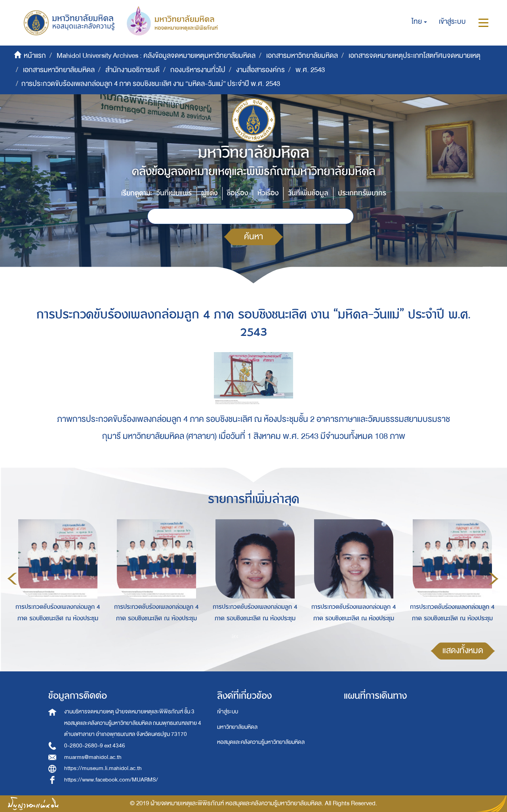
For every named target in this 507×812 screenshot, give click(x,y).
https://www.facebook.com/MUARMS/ (111, 780)
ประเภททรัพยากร (362, 193)
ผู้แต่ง (209, 193)
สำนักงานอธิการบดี (132, 70)
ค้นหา (253, 237)
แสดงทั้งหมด (463, 651)
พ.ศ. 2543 (310, 70)
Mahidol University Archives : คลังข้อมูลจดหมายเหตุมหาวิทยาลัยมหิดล (156, 56)
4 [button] (271, 636)
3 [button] (259, 636)
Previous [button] (12, 579)
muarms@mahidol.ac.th (93, 757)
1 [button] (235, 636)
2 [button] (247, 636)
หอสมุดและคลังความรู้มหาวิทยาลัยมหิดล (261, 742)
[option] (56, 577)
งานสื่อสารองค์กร (260, 70)
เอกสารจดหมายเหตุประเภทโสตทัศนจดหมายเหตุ (415, 56)
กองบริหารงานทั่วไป (198, 70)
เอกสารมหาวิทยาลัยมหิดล (302, 56)
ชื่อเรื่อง (237, 193)
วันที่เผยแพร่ (174, 193)
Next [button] (494, 579)
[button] (419, 22)
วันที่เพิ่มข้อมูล (308, 193)
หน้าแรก (35, 56)
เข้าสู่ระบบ (228, 712)
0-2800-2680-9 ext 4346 (95, 746)
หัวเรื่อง (268, 193)
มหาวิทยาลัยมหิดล (237, 727)
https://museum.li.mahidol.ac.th (103, 768)
